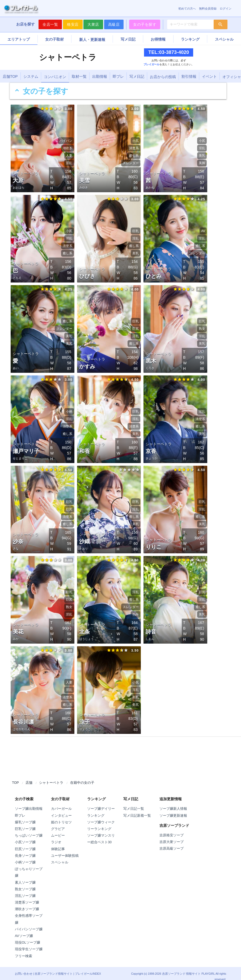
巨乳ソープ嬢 (25, 823)
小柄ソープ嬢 (25, 857)
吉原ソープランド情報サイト (54, 968)
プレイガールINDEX (88, 968)
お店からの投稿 (163, 77)
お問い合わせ (24, 968)
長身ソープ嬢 (25, 850)
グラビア (58, 823)
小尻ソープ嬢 (25, 837)
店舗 (29, 777)
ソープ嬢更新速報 (173, 810)
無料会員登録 (208, 8)
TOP (15, 777)
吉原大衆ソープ (172, 836)
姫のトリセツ (61, 817)
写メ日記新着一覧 (137, 810)
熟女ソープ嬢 (25, 884)
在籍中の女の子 (82, 777)
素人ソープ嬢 (25, 877)
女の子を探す (145, 24)
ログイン (226, 8)
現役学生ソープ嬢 (29, 944)
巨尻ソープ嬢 (25, 844)
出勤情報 (100, 76)
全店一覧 (50, 24)
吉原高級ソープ (172, 843)
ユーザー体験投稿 (65, 850)
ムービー (58, 830)
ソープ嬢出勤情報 (29, 803)
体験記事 (58, 844)
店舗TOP (10, 76)
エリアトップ (19, 39)
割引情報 (189, 76)
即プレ (118, 76)
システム (31, 76)
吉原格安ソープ (172, 830)
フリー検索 (24, 951)
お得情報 (158, 39)
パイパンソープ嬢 (29, 924)
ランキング (190, 39)
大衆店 (93, 24)
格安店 (73, 24)
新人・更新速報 (92, 40)
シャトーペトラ (51, 777)
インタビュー (61, 810)
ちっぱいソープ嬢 (29, 830)
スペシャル (60, 857)
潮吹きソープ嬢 (27, 904)
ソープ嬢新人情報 (173, 803)
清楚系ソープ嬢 (27, 897)
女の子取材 (54, 39)
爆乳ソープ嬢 (25, 817)
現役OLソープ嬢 (28, 937)
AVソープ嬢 (24, 930)
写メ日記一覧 (134, 803)
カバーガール (61, 803)
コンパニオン (55, 77)
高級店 (114, 24)
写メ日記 (128, 39)
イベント (209, 76)
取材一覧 (79, 76)
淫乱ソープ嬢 (25, 890)
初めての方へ (187, 8)
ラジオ (56, 837)
